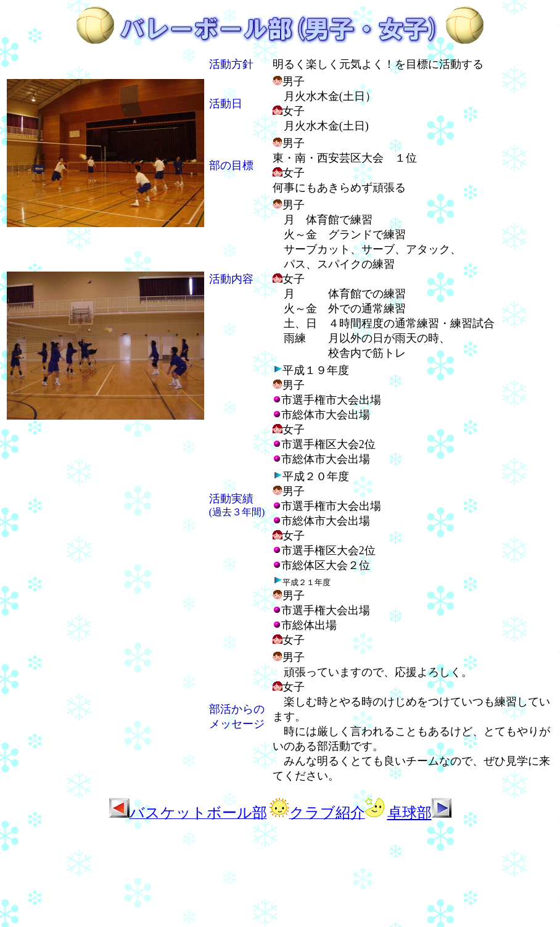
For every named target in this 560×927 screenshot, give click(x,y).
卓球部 (419, 813)
